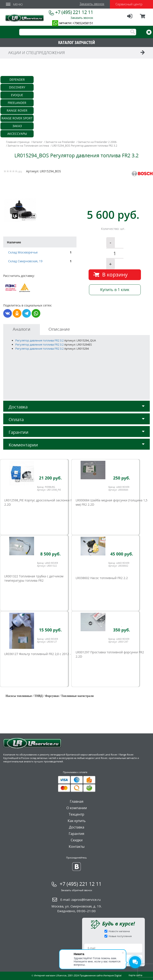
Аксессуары (17, 134)
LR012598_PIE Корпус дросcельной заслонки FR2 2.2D (40, 502)
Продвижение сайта (91, 975)
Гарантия (76, 834)
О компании (77, 808)
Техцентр (76, 814)
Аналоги (22, 329)
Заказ (17, 126)
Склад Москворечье (23, 252)
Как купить (77, 821)
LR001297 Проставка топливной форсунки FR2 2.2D (110, 654)
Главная (77, 801)
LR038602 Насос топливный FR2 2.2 (102, 578)
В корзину (115, 274)
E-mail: (80, 900)
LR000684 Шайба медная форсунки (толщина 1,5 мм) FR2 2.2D (112, 502)
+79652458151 (83, 23)
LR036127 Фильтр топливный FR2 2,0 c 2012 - (38, 654)
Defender (17, 80)
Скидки (77, 840)
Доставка (76, 407)
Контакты (77, 847)
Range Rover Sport (17, 118)
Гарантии (76, 432)
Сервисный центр (129, 4)
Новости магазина (119, 931)
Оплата (76, 419)
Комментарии (76, 445)
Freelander (17, 103)
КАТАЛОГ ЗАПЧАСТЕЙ (77, 42)
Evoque (17, 95)
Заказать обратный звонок (77, 890)
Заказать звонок (92, 4)
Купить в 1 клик (115, 290)
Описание (59, 329)
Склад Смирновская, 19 (25, 261)
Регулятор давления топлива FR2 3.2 (40, 340)
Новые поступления (120, 936)
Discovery (17, 87)
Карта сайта (135, 975)
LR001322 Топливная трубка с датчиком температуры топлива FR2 (34, 578)
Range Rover (17, 110)
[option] (41, 210)
